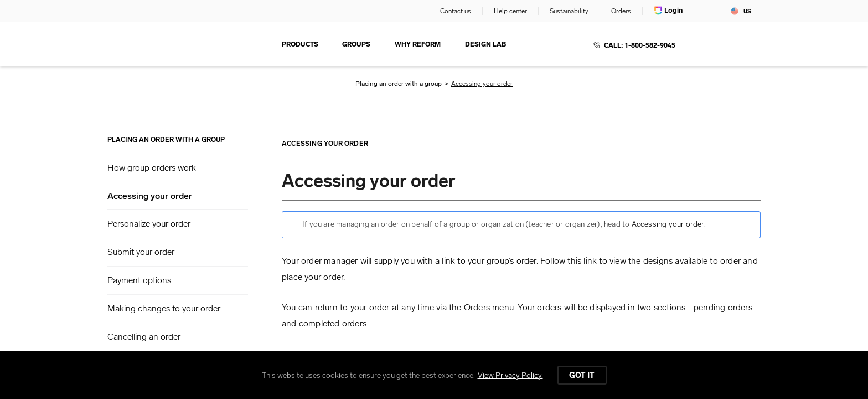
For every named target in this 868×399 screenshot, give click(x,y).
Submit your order (141, 252)
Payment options (139, 280)
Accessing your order (150, 196)
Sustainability (569, 11)
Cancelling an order (144, 337)
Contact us (456, 11)
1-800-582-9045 (650, 45)
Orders (621, 11)
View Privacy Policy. (510, 375)
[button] (178, 168)
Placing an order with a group (399, 84)
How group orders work (152, 168)
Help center (510, 11)
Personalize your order (149, 224)
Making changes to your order (164, 308)
